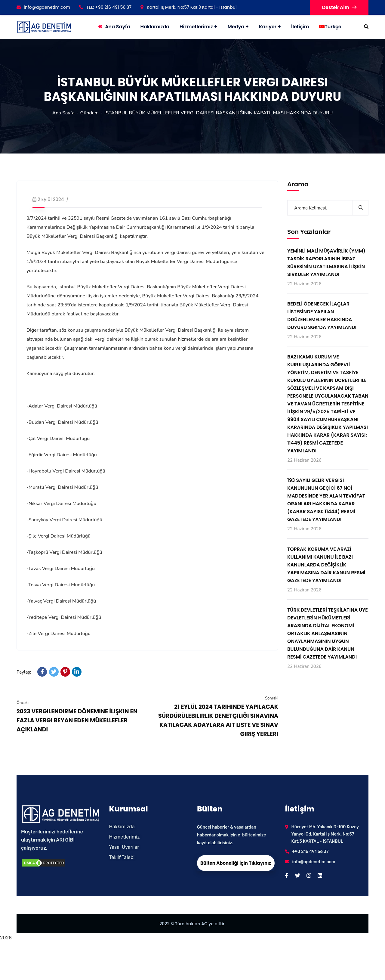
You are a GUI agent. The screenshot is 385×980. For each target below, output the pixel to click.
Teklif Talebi (122, 857)
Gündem (90, 113)
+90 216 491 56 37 (311, 852)
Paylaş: (24, 672)
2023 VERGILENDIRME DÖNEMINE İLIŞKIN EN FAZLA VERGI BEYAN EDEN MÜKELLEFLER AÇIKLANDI (77, 720)
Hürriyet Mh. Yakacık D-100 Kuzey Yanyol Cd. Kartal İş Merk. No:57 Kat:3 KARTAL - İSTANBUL (325, 834)
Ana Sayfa (63, 113)
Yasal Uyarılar (124, 847)
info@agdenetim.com (43, 7)
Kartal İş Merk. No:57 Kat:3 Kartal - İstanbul (188, 7)
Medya (236, 27)
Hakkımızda (122, 827)
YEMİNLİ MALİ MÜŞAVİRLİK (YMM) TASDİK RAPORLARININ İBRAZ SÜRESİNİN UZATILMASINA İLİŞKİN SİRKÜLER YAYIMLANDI (326, 263)
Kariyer (268, 27)
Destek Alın (339, 7)
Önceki (23, 703)
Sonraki (272, 698)
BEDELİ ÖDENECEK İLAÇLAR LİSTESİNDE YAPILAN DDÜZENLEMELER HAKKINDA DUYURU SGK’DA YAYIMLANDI (322, 316)
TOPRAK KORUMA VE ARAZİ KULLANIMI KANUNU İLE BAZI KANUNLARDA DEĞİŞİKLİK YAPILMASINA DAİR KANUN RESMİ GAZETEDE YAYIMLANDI (326, 565)
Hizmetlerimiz (196, 27)
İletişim (300, 27)
